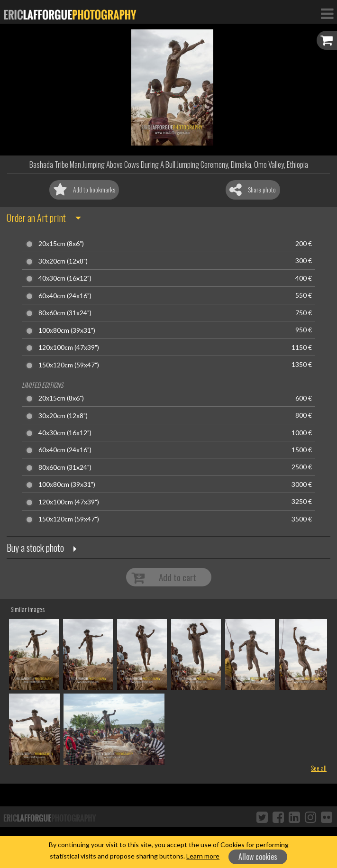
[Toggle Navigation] (327, 13)
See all (319, 768)
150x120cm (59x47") (69, 365)
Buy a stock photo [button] (35, 548)
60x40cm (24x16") (65, 296)
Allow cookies (258, 857)
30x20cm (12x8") (63, 261)
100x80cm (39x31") (67, 330)
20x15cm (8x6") (61, 244)
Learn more (203, 856)
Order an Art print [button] (36, 218)
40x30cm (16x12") (65, 278)
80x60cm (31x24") (65, 313)
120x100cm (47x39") (69, 347)
